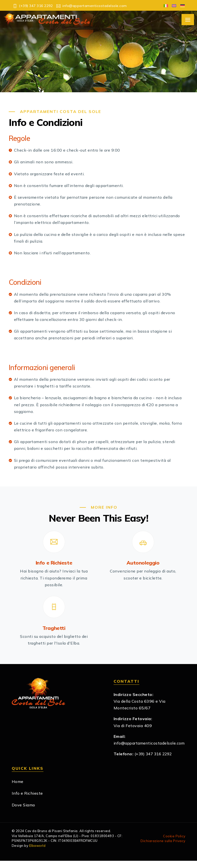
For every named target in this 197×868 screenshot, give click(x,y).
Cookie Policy (174, 843)
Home (18, 789)
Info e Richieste (54, 563)
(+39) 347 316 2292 (155, 761)
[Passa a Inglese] (173, 5)
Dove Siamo (23, 812)
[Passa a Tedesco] (181, 5)
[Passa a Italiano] (165, 5)
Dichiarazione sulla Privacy (163, 848)
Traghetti (54, 628)
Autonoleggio (143, 563)
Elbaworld (37, 853)
